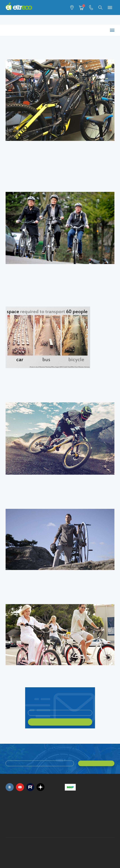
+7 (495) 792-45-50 (7, 809)
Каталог (59, 30)
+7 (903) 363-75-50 (66, 827)
